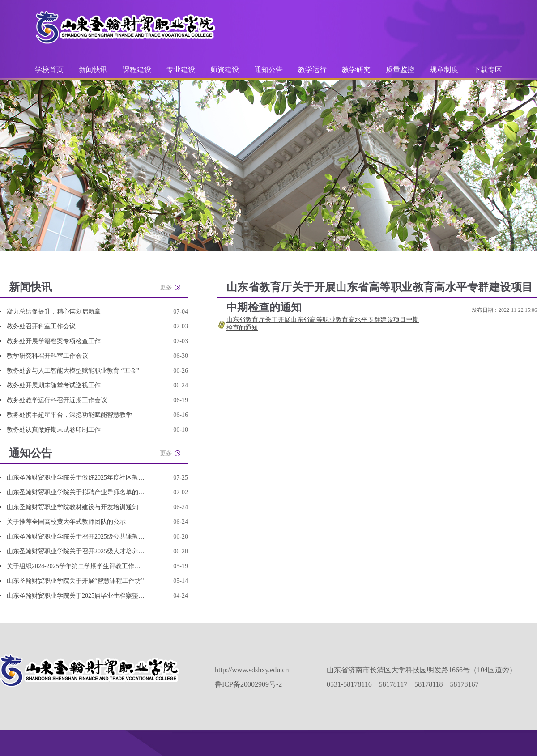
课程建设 (138, 70)
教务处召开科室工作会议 (41, 326)
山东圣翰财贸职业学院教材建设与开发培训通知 (72, 507)
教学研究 (357, 70)
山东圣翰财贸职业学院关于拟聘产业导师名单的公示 (76, 492)
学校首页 (49, 70)
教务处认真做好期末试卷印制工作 (54, 430)
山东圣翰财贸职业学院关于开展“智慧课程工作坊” (75, 581)
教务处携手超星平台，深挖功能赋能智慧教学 (69, 415)
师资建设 (226, 70)
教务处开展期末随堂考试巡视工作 (54, 385)
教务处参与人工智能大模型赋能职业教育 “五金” (73, 371)
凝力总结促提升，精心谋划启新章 (54, 312)
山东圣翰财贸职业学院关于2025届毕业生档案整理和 (76, 596)
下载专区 (488, 70)
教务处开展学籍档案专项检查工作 (54, 341)
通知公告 (269, 70)
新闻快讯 (93, 70)
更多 (166, 287)
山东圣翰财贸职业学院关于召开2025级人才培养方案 (76, 551)
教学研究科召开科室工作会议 (47, 356)
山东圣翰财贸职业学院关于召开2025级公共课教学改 (76, 537)
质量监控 (401, 70)
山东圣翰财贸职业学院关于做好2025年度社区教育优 (76, 478)
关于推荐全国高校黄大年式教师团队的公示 (66, 522)
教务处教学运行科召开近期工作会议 (57, 400)
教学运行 (313, 70)
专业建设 (182, 70)
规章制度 (444, 70)
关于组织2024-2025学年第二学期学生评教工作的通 (76, 566)
